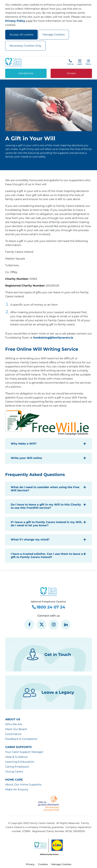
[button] (88, 62)
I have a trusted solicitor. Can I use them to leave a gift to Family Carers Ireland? (47, 555)
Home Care (14, 780)
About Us (13, 719)
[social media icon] (29, 625)
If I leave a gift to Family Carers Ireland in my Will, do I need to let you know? (46, 524)
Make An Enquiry (17, 789)
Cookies (43, 864)
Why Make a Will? (24, 444)
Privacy (30, 864)
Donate (71, 73)
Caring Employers (17, 767)
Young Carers (14, 772)
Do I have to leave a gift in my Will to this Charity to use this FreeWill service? (46, 506)
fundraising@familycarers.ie (53, 338)
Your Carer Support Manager (24, 752)
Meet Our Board (16, 729)
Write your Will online (26, 458)
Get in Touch (48, 655)
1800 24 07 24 (48, 607)
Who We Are (14, 724)
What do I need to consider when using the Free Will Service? (45, 489)
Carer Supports (18, 747)
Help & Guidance (16, 757)
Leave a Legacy (48, 692)
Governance (13, 734)
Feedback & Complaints (21, 739)
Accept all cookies (21, 35)
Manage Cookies (54, 35)
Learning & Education (20, 762)
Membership (26, 73)
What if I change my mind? (30, 540)
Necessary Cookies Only (25, 46)
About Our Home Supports (23, 785)
